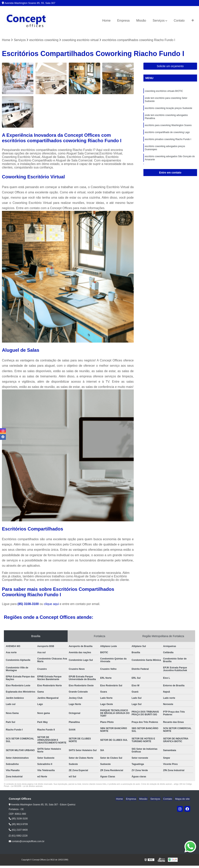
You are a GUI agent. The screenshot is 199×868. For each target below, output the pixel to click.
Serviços (159, 21)
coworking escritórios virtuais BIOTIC (164, 92)
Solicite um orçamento (170, 67)
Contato (179, 21)
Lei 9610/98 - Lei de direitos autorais (27, 787)
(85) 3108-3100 (29, 604)
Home (106, 21)
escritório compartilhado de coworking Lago (167, 136)
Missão (141, 21)
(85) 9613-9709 (18, 825)
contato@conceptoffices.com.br (27, 842)
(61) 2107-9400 (18, 830)
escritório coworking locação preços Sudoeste (168, 110)
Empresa (123, 21)
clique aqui (51, 604)
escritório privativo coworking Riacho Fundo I (168, 143)
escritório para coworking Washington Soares (168, 128)
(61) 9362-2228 (18, 836)
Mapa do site (183, 799)
